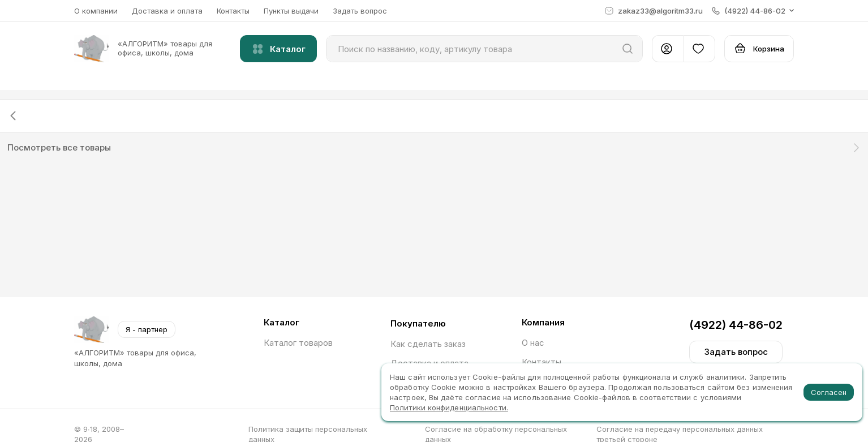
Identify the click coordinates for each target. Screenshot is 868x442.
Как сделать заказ (428, 344)
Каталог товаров (298, 343)
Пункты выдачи (291, 11)
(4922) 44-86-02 (736, 325)
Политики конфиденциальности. (449, 407)
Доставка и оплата (167, 11)
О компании (96, 11)
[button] (753, 11)
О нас (533, 343)
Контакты (233, 11)
